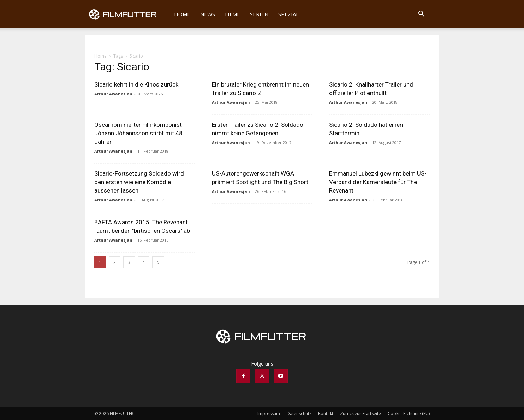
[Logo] (127, 14)
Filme (233, 14)
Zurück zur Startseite (361, 413)
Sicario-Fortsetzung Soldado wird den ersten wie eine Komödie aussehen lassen (139, 182)
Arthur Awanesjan (113, 94)
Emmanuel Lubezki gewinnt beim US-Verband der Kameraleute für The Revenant (378, 182)
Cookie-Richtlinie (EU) (409, 413)
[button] (421, 15)
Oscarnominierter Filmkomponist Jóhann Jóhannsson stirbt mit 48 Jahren (138, 133)
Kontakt (326, 413)
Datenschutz (299, 413)
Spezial (288, 14)
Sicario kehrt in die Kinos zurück (136, 84)
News (208, 14)
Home (182, 14)
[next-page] (158, 262)
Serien (259, 14)
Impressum (269, 413)
